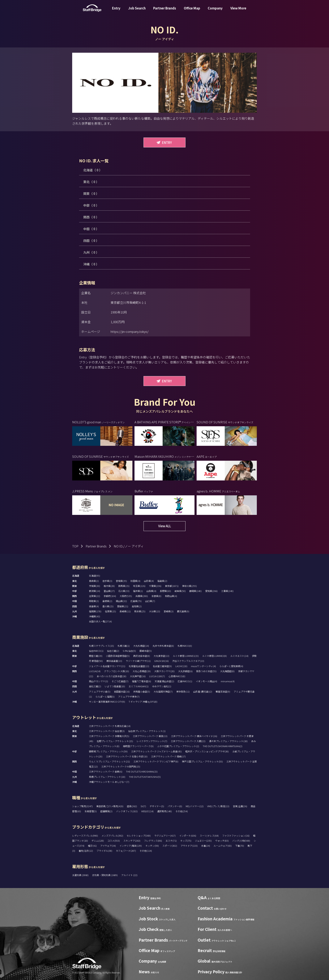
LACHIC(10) (181, 666)
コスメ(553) (114, 841)
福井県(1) (138, 591)
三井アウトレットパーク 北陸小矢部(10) (127, 756)
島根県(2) (107, 601)
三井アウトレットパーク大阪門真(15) (121, 766)
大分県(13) (155, 611)
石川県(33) (124, 591)
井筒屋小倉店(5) (142, 691)
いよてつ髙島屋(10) (115, 686)
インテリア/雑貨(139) (131, 846)
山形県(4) (149, 581)
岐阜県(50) (180, 591)
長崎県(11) (125, 611)
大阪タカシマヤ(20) (164, 671)
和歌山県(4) (171, 596)
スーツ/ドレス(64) (209, 836)
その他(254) (182, 811)
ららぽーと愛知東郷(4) (231, 666)
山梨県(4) (151, 591)
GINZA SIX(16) (161, 661)
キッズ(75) (186, 841)
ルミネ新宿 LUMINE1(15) (186, 656)
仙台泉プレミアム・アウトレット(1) (147, 731)
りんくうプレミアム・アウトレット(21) (109, 761)
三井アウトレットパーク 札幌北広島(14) (110, 726)
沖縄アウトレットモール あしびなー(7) (109, 782)
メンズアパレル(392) (112, 836)
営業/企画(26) (240, 806)
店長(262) (132, 806)
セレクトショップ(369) (139, 836)
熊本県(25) (140, 611)
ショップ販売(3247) (82, 806)
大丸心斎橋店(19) (142, 671)
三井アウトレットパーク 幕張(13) (150, 736)
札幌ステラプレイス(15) (101, 646)
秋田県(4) (135, 581)
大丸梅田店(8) (227, 671)
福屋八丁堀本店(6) (142, 681)
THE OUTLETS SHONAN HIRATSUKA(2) (223, 746)
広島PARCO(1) (185, 681)
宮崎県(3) (169, 611)
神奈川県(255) (189, 586)
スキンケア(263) (132, 841)
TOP (75, 546)
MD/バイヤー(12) (195, 806)
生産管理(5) (91, 811)
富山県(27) (109, 591)
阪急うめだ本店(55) (206, 671)
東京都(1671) (172, 586)
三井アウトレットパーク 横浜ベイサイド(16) (194, 736)
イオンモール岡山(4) (206, 681)
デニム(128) (98, 841)
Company (215, 11)
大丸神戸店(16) (138, 676)
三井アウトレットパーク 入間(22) (188, 741)
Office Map (192, 11)
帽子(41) (92, 846)
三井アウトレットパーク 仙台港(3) (107, 731)
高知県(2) (137, 606)
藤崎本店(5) (146, 651)
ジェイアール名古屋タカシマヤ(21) (107, 666)
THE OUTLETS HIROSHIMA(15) (142, 771)
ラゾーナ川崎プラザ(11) (138, 661)
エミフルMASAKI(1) (139, 686)
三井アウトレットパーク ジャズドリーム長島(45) (156, 751)
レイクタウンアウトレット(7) (152, 741)
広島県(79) (136, 601)
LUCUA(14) (95, 671)
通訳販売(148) (164, 811)
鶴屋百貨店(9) (223, 691)
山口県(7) (150, 601)
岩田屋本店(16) (122, 691)
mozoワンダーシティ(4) (203, 666)
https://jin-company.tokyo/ (130, 331)
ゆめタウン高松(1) (162, 686)
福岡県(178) (95, 611)
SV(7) (143, 806)
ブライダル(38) (104, 851)
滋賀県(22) (95, 596)
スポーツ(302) (170, 846)
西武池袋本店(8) (142, 656)
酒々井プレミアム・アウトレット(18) (228, 741)
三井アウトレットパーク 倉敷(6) (106, 771)
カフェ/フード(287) (126, 851)
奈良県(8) (156, 596)
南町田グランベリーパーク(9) (138, 746)
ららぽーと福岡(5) (105, 697)
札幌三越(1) (124, 646)
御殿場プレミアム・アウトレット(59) (108, 751)
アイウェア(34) (108, 846)
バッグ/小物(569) (241, 841)
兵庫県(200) (142, 596)
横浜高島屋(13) (114, 661)
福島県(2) (162, 581)
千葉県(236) (155, 586)
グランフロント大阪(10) (117, 671)
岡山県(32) (121, 601)
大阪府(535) (126, 596)
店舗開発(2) (106, 811)
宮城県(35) (121, 581)
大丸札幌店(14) (141, 646)
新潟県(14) (95, 591)
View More (238, 11)
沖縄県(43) (95, 616)
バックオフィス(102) (127, 811)
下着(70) (240, 846)
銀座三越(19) (96, 656)
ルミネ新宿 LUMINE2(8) (215, 656)
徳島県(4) (94, 606)
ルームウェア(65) (223, 846)
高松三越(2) (95, 686)
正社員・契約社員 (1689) (105, 875)
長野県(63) (165, 591)
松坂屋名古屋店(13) (139, 666)
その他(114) (146, 851)
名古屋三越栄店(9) (162, 666)
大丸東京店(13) (161, 656)
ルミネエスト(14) (239, 656)
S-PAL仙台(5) (129, 651)
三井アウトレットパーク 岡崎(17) (168, 756)
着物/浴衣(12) (86, 851)
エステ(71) (171, 841)
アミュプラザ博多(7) (129, 697)
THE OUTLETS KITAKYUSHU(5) (145, 777)
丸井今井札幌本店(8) (163, 646)
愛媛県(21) (123, 606)
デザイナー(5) (157, 806)
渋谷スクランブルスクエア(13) (188, 661)
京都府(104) (110, 596)
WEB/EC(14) (147, 811)
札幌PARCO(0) (185, 646)
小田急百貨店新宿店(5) (118, 656)
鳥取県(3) (94, 601)
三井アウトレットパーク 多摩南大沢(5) (109, 736)
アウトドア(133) (189, 846)
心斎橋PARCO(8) (177, 676)
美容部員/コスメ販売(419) (110, 806)
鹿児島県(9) (183, 611)
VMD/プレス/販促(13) (218, 806)
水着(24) (206, 846)
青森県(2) (94, 581)
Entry (116, 11)
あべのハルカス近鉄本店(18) (112, 676)
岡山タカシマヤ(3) (99, 681)
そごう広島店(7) (120, 681)
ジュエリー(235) (203, 841)
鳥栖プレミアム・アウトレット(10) (107, 777)
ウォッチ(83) (222, 841)
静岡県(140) (195, 591)
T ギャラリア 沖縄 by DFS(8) (143, 702)
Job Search (137, 11)
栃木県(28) (109, 586)
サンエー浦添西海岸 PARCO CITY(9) (107, 702)
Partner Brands (165, 11)
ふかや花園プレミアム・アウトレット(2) (178, 746)
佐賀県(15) (110, 611)
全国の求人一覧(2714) (100, 621)
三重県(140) (227, 591)
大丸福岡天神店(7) (163, 691)
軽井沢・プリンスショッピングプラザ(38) (207, 751)
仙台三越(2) (113, 651)
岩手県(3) (107, 581)
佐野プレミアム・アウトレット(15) (115, 741)
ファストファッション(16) (236, 836)
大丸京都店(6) (185, 671)
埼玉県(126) (139, 586)
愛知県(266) (211, 591)
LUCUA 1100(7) (157, 676)
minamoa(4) (228, 681)
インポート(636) (188, 836)
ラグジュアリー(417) (165, 836)
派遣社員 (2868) (81, 875)
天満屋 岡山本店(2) (164, 681)
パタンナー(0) (175, 806)
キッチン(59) (152, 846)
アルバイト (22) (129, 875)
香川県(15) (108, 606)
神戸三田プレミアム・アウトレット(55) (202, 761)
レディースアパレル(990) (85, 836)
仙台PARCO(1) (96, 651)
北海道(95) (95, 576)
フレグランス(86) (153, 841)
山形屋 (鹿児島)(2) (203, 691)
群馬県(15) (124, 586)
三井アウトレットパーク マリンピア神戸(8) (156, 761)
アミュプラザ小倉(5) (100, 691)
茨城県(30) (95, 586)
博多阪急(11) (183, 691)
